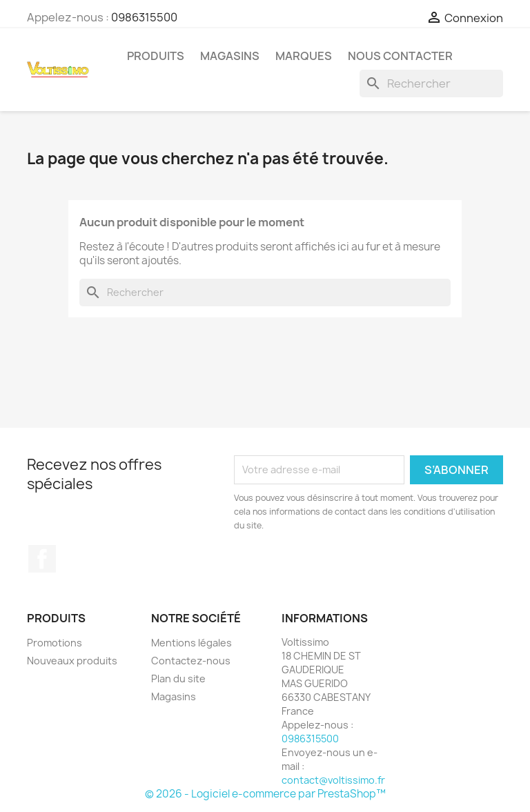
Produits (156, 56)
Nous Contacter (400, 56)
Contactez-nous (191, 661)
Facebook (42, 559)
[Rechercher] (431, 83)
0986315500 (144, 17)
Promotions (55, 643)
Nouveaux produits (72, 661)
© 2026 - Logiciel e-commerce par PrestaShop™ (265, 794)
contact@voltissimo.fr (333, 780)
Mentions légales (192, 643)
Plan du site (178, 679)
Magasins (230, 56)
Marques (304, 56)
